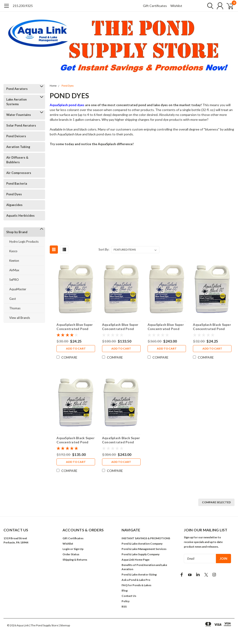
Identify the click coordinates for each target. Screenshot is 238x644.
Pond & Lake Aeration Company (142, 544)
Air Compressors (19, 173)
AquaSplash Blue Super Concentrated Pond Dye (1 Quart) (75, 327)
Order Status (71, 554)
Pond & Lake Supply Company (140, 554)
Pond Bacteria (17, 183)
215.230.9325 (23, 6)
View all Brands (20, 318)
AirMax (14, 270)
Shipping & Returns (75, 560)
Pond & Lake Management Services (144, 549)
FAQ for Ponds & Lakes (136, 585)
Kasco (13, 251)
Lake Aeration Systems (17, 102)
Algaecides (14, 205)
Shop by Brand (17, 232)
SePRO (14, 280)
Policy (126, 601)
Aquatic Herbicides (20, 216)
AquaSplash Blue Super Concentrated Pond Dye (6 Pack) (120, 327)
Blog (125, 590)
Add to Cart (76, 349)
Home (53, 86)
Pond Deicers (16, 136)
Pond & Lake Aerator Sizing (139, 574)
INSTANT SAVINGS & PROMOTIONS (146, 538)
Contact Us (129, 596)
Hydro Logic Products (24, 242)
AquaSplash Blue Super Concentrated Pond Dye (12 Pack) (165, 327)
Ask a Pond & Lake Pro (136, 580)
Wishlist (176, 6)
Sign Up (79, 549)
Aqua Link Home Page (136, 560)
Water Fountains (19, 115)
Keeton (14, 261)
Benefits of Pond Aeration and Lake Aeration (144, 567)
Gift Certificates (155, 6)
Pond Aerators (17, 89)
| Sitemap (64, 625)
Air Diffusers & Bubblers (17, 160)
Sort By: (104, 249)
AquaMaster (18, 289)
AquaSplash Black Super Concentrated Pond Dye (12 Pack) (121, 440)
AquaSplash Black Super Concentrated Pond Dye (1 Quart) (212, 327)
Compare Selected (216, 502)
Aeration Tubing (18, 147)
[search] (207, 6)
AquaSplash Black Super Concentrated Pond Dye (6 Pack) (76, 440)
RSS (124, 606)
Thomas (15, 308)
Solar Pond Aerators (21, 125)
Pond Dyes (14, 194)
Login (66, 549)
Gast (13, 299)
